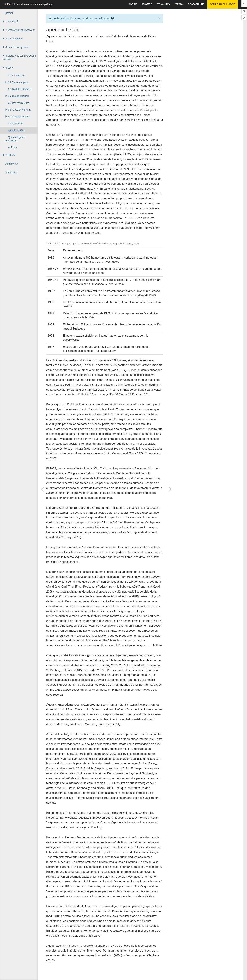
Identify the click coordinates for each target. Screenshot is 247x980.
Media (179, 4)
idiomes (147, 4)
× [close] (159, 18)
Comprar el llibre (222, 4)
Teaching (164, 4)
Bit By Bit (28, 4)
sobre (133, 4)
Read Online (196, 4)
